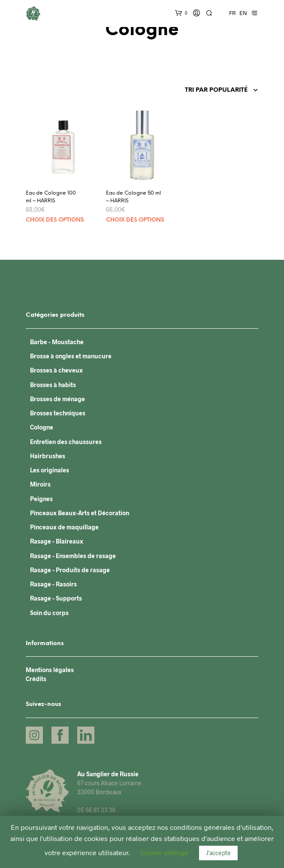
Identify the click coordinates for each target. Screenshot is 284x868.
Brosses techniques (58, 413)
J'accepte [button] (218, 853)
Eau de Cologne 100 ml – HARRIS (51, 197)
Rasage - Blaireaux (57, 541)
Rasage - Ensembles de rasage (73, 556)
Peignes (41, 499)
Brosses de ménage (57, 399)
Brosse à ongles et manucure (71, 356)
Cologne (42, 427)
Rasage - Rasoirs (53, 584)
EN (243, 13)
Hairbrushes (48, 456)
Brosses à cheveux (56, 370)
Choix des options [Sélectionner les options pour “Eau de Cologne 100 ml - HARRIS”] (55, 220)
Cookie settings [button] (164, 852)
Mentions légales (50, 670)
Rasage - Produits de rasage (70, 570)
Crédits (36, 679)
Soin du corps (49, 613)
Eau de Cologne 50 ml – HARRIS (133, 197)
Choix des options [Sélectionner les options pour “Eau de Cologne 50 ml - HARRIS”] (135, 220)
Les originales (50, 470)
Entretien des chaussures (66, 442)
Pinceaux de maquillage (64, 527)
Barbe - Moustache (57, 342)
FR (232, 13)
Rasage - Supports (56, 598)
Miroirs (40, 484)
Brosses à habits (53, 385)
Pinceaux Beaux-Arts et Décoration (80, 513)
